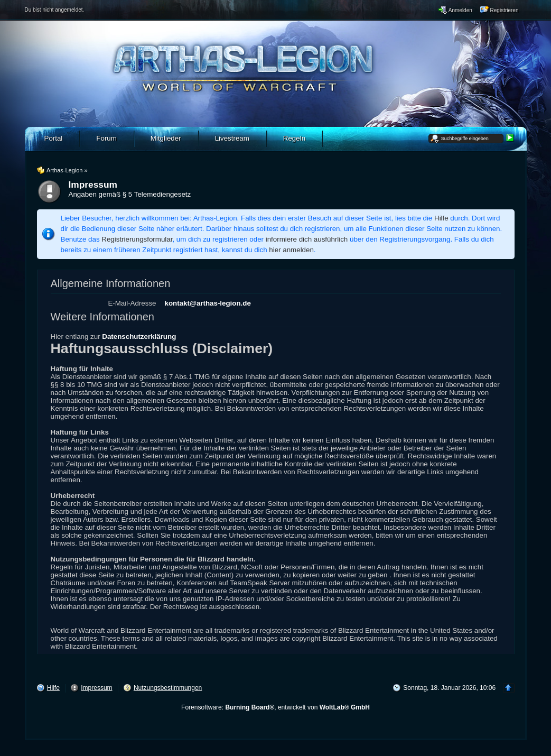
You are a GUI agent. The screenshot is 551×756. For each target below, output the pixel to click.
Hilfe (441, 218)
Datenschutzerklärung (139, 336)
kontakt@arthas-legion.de (208, 303)
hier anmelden (291, 250)
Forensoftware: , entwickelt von (275, 707)
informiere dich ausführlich (307, 239)
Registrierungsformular (137, 239)
